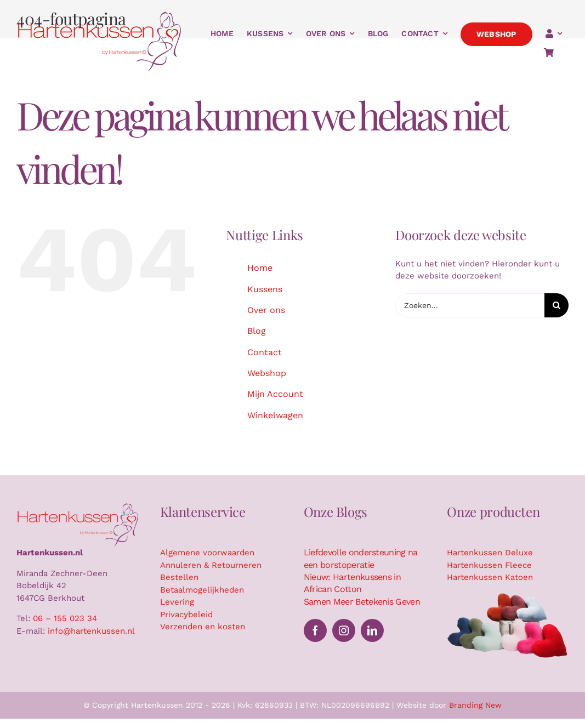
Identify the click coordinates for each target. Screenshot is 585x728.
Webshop (267, 373)
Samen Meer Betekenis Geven (362, 602)
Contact (265, 352)
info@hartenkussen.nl (91, 631)
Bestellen (179, 577)
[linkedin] (372, 630)
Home (260, 268)
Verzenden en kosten (203, 627)
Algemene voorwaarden (207, 553)
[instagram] (344, 630)
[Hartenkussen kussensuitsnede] (508, 596)
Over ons (266, 310)
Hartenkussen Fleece (489, 565)
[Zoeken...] (470, 305)
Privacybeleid (186, 615)
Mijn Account (275, 394)
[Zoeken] (556, 305)
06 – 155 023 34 (65, 618)
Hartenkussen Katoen (490, 577)
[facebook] (315, 630)
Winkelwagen (275, 415)
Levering (177, 602)
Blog (257, 331)
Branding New (475, 705)
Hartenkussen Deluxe (490, 553)
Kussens (265, 289)
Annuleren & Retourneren (211, 565)
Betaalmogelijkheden (202, 590)
